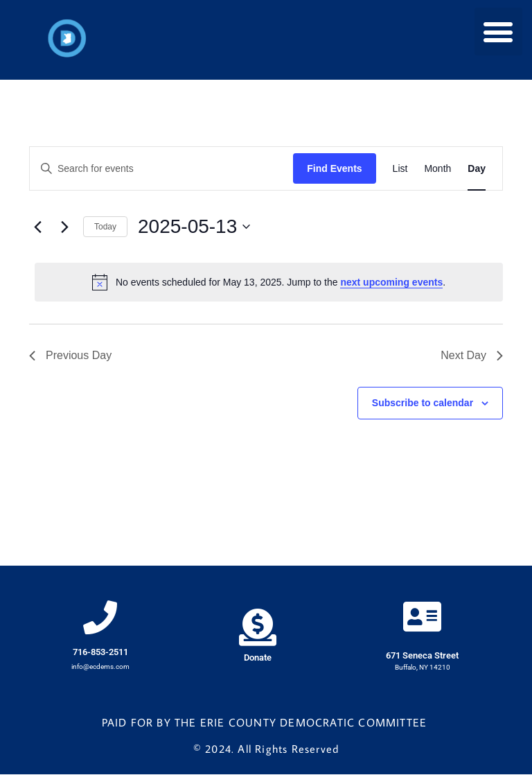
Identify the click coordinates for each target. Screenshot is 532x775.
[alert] (269, 282)
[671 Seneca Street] (423, 618)
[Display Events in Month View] (437, 169)
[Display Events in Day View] (477, 169)
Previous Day (70, 355)
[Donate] (257, 628)
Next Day (472, 355)
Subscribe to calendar (423, 403)
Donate (258, 658)
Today (105, 227)
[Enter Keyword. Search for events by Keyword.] (161, 169)
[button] (498, 32)
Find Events (334, 168)
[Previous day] (37, 227)
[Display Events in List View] (400, 169)
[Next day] (64, 227)
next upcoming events (391, 282)
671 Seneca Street (422, 657)
